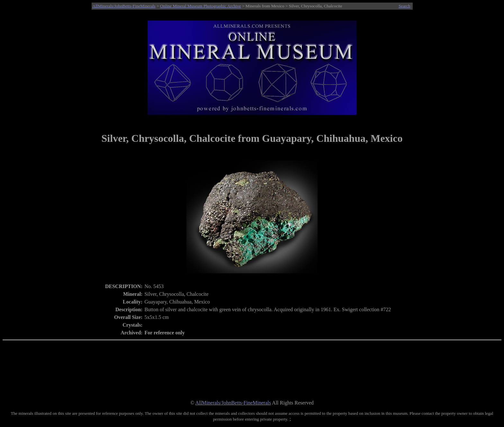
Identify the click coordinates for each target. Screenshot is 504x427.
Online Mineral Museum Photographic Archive (201, 6)
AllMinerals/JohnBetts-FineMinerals (124, 6)
